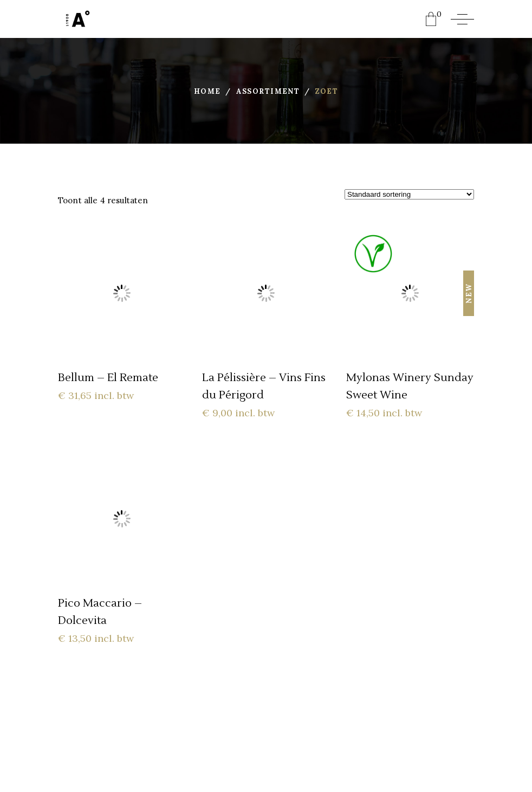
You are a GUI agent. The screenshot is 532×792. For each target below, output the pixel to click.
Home (207, 91)
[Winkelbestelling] (409, 194)
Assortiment (268, 91)
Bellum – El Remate (108, 378)
